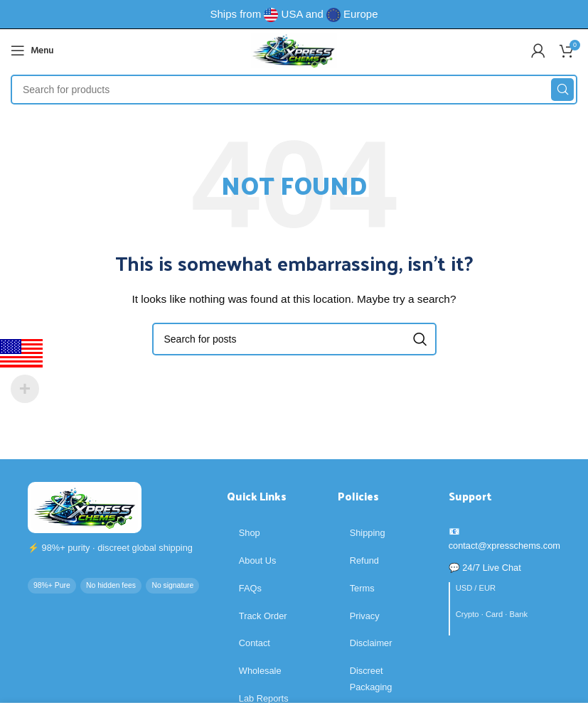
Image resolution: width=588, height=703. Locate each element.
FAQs (250, 588)
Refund (364, 560)
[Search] (294, 90)
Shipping (368, 533)
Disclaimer (371, 643)
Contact (255, 643)
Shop (250, 533)
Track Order (263, 616)
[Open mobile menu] (32, 50)
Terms (362, 588)
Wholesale (260, 671)
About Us (258, 560)
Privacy (365, 616)
